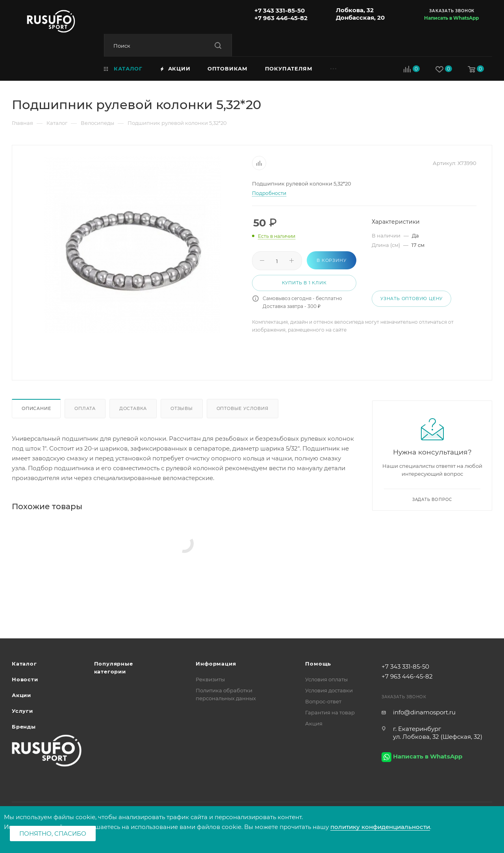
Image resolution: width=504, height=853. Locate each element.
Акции (21, 695)
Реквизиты (210, 679)
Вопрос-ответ (323, 701)
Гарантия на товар (330, 712)
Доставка (133, 408)
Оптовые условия (243, 408)
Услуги (22, 711)
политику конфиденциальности (380, 827)
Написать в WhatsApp (451, 18)
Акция (314, 723)
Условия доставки (329, 690)
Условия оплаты (326, 679)
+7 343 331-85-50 (280, 10)
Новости (25, 679)
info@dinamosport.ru (424, 712)
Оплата (85, 408)
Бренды (24, 727)
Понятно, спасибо (53, 834)
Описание (36, 408)
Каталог (24, 664)
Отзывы (182, 408)
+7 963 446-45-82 (281, 18)
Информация (216, 664)
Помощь (318, 664)
